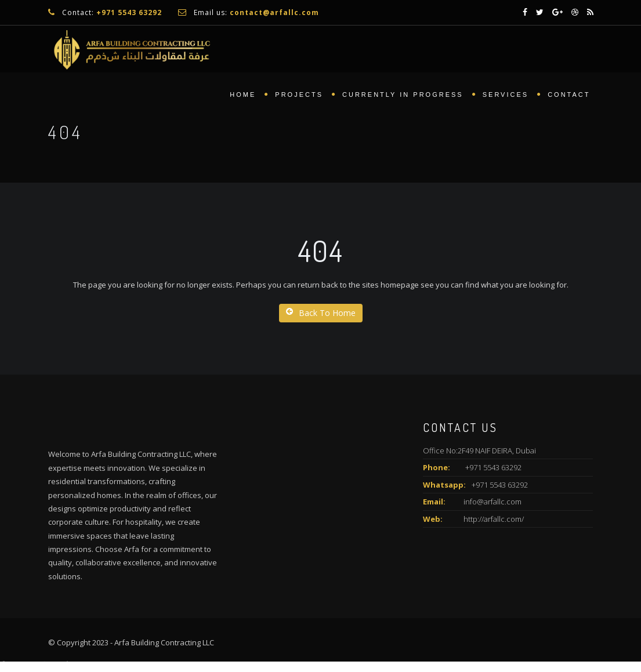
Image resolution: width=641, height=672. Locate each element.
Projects (299, 96)
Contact (569, 96)
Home (243, 96)
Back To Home (321, 313)
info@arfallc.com (492, 502)
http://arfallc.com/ (494, 519)
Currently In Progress (403, 96)
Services (506, 96)
